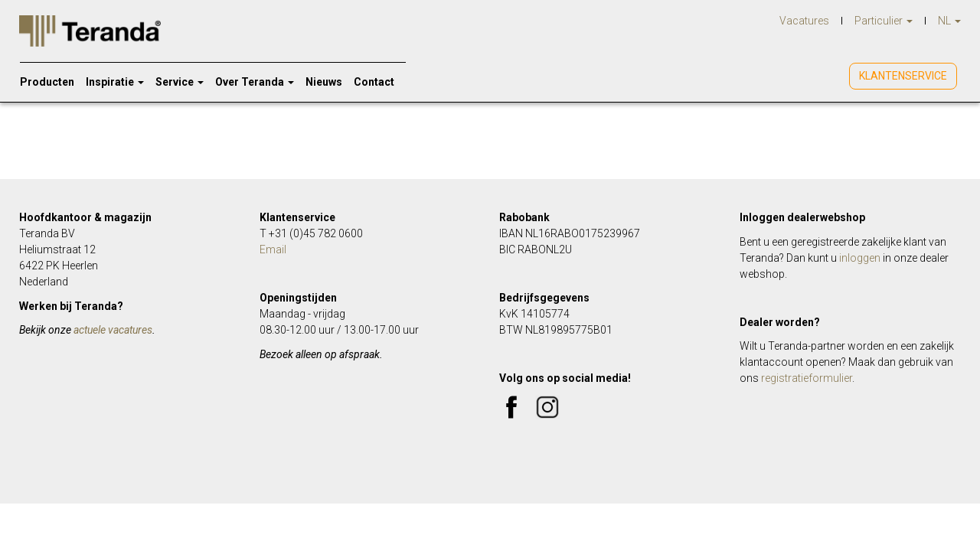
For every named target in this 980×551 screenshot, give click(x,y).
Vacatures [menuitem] (804, 21)
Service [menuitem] (180, 82)
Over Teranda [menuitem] (255, 82)
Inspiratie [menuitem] (115, 82)
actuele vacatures (113, 330)
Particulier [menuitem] (884, 21)
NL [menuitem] (949, 21)
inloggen (860, 258)
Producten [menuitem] (47, 82)
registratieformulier (807, 378)
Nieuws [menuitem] (324, 82)
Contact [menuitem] (374, 82)
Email (273, 249)
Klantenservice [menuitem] (903, 76)
